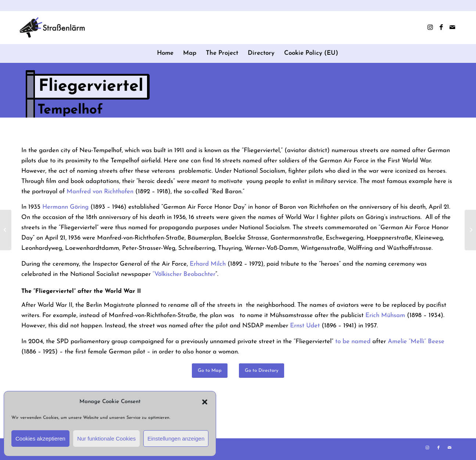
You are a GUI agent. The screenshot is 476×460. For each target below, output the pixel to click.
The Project (222, 53)
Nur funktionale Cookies (106, 439)
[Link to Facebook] (441, 28)
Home (165, 53)
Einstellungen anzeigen (176, 439)
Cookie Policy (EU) (311, 53)
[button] (205, 402)
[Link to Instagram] (430, 28)
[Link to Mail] (452, 28)
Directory (261, 53)
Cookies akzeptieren (40, 439)
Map (190, 53)
